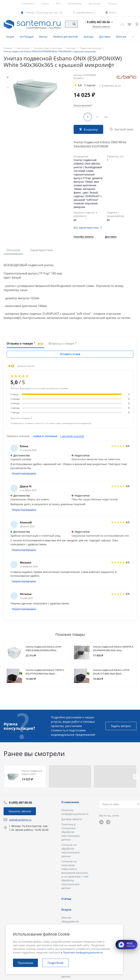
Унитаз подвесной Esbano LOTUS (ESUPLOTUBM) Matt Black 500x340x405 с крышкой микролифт (113, 674)
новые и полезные (45, 436)
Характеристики (41, 250)
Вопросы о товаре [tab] (63, 343)
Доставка (111, 237)
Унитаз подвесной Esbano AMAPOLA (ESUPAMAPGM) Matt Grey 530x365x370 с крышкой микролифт (113, 650)
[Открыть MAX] (126, 945)
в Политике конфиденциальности (82, 952)
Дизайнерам (75, 4)
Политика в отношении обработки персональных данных (70, 832)
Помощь (112, 4)
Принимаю (25, 963)
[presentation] (4, 777)
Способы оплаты (84, 237)
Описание (13, 250)
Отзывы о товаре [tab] (25, 343)
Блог (58, 4)
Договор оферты (72, 819)
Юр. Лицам (95, 4)
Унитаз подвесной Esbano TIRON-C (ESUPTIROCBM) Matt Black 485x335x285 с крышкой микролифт (46, 674)
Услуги (45, 4)
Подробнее (55, 963)
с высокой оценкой (72, 436)
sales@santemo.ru (86, 13)
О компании (28, 4)
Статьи (66, 899)
